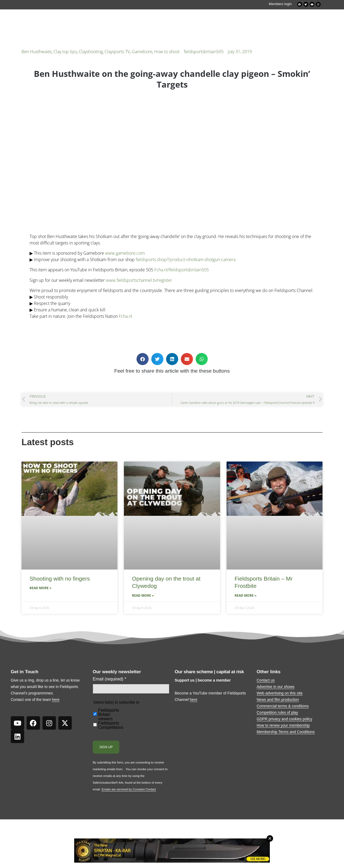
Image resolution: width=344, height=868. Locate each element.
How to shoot (167, 52)
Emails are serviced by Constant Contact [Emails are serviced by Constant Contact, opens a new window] (129, 789)
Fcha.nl (126, 316)
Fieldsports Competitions (111, 725)
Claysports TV (117, 52)
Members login (280, 4)
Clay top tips (65, 52)
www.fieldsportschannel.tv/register (139, 280)
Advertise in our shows (276, 687)
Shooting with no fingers (60, 579)
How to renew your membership (283, 725)
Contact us (266, 680)
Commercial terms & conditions (283, 706)
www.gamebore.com (125, 253)
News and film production (278, 700)
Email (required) (110, 679)
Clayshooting (91, 52)
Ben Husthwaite (37, 52)
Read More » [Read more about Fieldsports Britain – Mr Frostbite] (246, 595)
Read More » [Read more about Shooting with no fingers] (40, 588)
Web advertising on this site (280, 693)
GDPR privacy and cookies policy (284, 719)
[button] (143, 359)
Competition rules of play (277, 712)
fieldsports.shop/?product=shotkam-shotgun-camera (186, 260)
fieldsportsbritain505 (204, 52)
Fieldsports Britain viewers (109, 715)
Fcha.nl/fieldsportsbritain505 (182, 270)
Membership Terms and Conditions (286, 732)
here (56, 700)
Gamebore (142, 52)
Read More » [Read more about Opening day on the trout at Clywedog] (143, 595)
